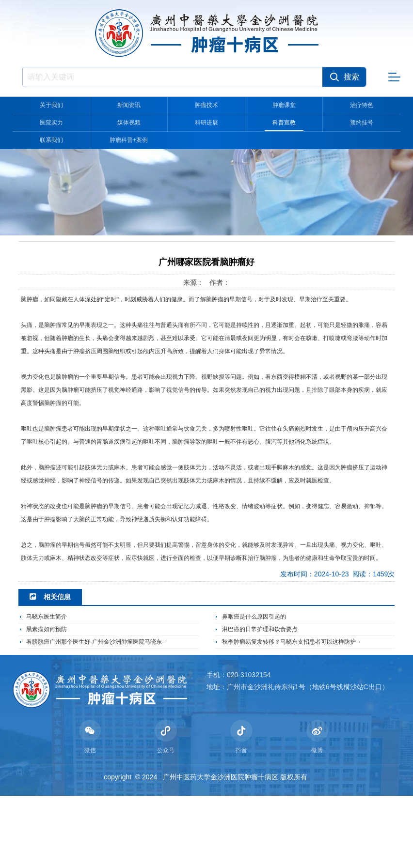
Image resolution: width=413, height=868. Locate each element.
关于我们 (51, 105)
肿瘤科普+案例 (129, 140)
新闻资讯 (129, 105)
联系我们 (51, 140)
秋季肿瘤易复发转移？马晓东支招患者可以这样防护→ (292, 710)
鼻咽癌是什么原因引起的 (254, 684)
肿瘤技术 (206, 105)
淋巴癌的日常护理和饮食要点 (260, 697)
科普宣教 (284, 123)
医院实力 (51, 123)
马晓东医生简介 (47, 684)
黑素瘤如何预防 (47, 697)
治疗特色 (362, 105)
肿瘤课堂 (284, 105)
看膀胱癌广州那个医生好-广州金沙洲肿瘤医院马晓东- (95, 710)
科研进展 (206, 123)
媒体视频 (129, 123)
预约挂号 (362, 123)
